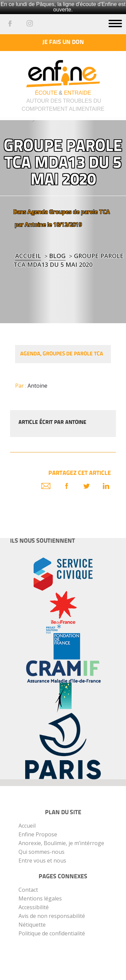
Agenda (38, 212)
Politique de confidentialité (52, 933)
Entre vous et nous (42, 861)
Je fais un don (63, 42)
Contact (28, 890)
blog (57, 256)
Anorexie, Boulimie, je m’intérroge (61, 843)
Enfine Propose (38, 834)
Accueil (28, 256)
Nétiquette (32, 925)
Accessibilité (34, 907)
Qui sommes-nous (41, 852)
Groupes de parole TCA (79, 212)
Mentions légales (40, 898)
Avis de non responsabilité (52, 916)
